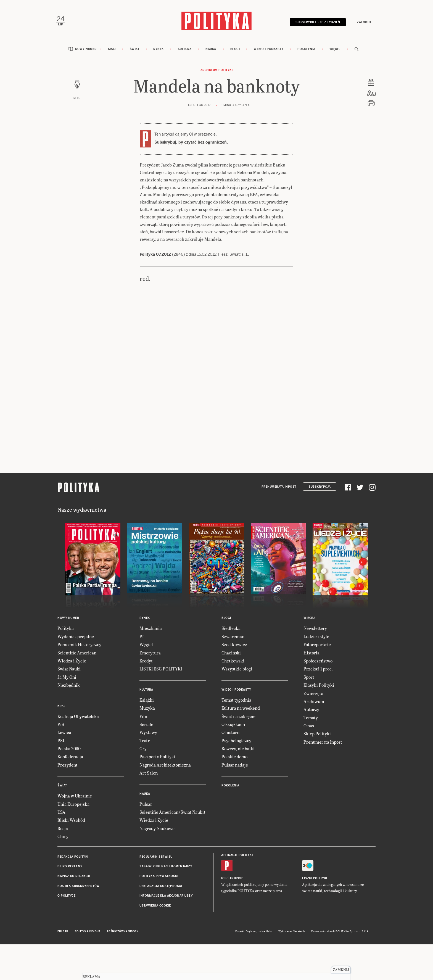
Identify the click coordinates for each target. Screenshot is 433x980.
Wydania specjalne (76, 638)
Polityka (66, 630)
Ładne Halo (265, 933)
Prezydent (68, 766)
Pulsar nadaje (235, 766)
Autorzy (311, 711)
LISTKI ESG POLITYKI (161, 670)
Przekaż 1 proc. (318, 670)
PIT (143, 638)
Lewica (64, 734)
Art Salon (149, 774)
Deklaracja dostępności (161, 887)
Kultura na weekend (241, 710)
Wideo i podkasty (269, 50)
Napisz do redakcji (74, 878)
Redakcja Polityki (73, 858)
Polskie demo (234, 758)
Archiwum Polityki (217, 71)
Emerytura (150, 654)
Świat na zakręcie (238, 718)
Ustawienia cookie (155, 907)
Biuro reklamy (70, 868)
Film (144, 718)
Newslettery (315, 630)
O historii (231, 734)
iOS (224, 880)
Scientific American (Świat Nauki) (172, 813)
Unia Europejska (73, 805)
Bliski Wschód (71, 822)
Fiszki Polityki (315, 880)
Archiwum (314, 703)
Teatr (145, 742)
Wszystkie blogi (237, 670)
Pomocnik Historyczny (79, 646)
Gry (143, 750)
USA (61, 813)
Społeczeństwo (318, 662)
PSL (61, 742)
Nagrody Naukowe (157, 830)
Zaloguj (363, 23)
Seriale (146, 726)
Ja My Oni (67, 678)
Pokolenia (306, 50)
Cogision (251, 933)
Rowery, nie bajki (238, 750)
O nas (309, 727)
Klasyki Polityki (319, 687)
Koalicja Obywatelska (78, 718)
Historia (311, 654)
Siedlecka (231, 630)
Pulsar (146, 805)
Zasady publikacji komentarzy (166, 868)
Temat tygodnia (236, 701)
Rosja (63, 830)
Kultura (185, 50)
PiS (61, 726)
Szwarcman (233, 638)
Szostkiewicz (234, 646)
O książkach (233, 726)
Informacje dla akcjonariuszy (166, 897)
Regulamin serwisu (156, 858)
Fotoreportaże (317, 646)
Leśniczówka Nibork (123, 933)
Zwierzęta (313, 695)
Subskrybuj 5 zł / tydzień (317, 23)
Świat (135, 50)
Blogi (235, 50)
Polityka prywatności (159, 878)
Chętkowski (233, 662)
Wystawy (148, 734)
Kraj (112, 50)
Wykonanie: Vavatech (292, 933)
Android (237, 880)
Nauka (211, 50)
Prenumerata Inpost (279, 488)
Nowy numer (86, 50)
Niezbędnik (69, 687)
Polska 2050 (69, 750)
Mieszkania (151, 630)
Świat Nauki (69, 670)
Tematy (311, 719)
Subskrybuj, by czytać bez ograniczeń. (191, 144)
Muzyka (147, 710)
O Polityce (66, 897)
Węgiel (146, 646)
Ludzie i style (316, 638)
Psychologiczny (236, 742)
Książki (147, 701)
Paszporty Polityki (157, 758)
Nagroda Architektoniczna (165, 766)
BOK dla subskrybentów (79, 887)
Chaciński (231, 654)
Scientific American (77, 654)
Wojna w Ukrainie (75, 797)
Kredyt (146, 662)
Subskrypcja (320, 488)
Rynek (159, 50)
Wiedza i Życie (72, 662)
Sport (309, 678)
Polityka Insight (88, 933)
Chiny (63, 838)
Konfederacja (70, 758)
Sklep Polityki (317, 735)
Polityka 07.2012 (156, 256)
